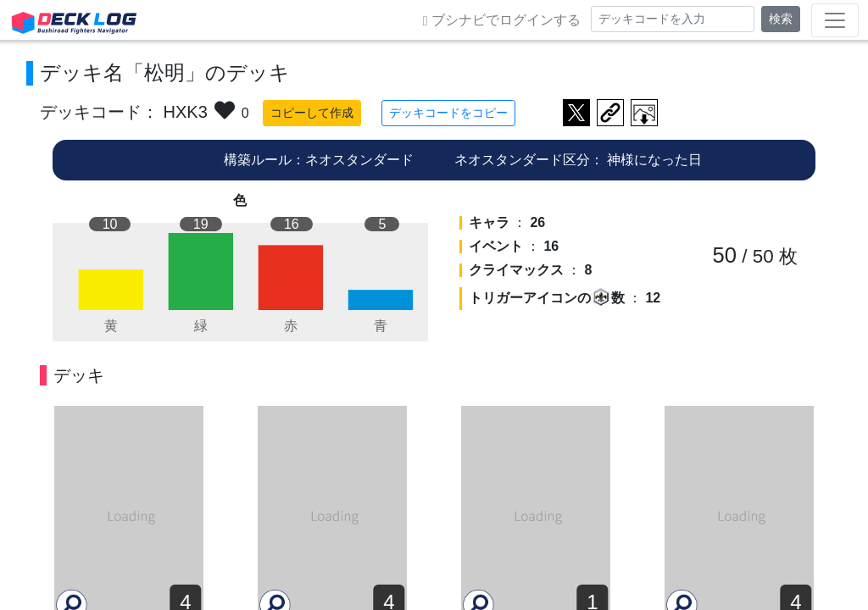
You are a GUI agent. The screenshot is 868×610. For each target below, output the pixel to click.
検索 (781, 19)
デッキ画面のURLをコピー (610, 113)
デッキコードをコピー (448, 113)
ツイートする (576, 113)
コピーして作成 (312, 113)
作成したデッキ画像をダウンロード (644, 113)
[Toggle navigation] (835, 20)
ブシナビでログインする (502, 20)
